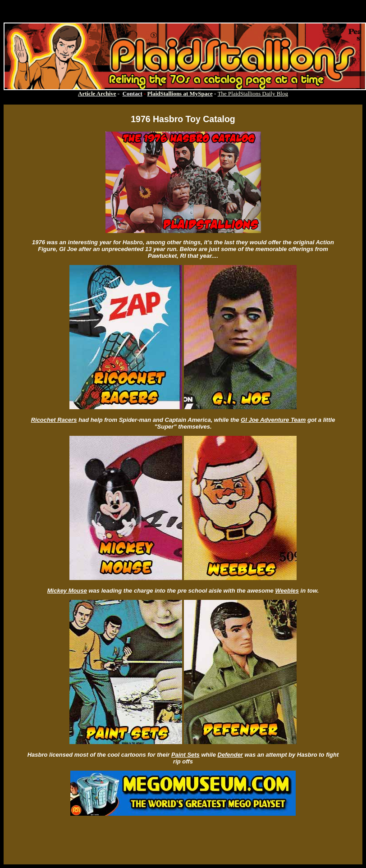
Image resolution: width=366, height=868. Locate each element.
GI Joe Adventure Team (273, 420)
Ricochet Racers (54, 420)
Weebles (287, 591)
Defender (230, 755)
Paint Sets (185, 755)
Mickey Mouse (67, 591)
